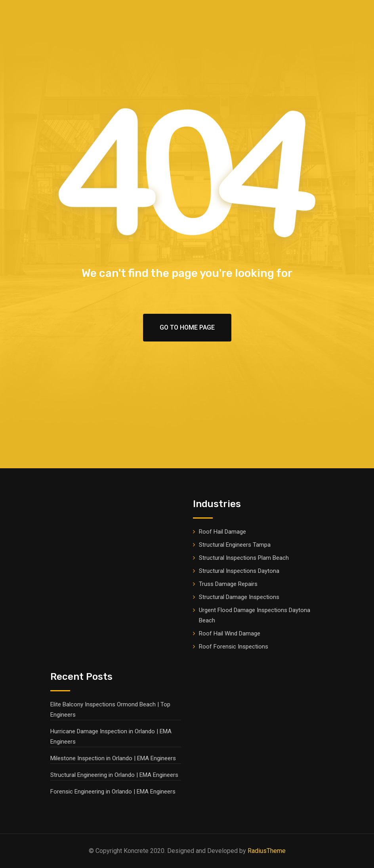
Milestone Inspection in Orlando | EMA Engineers (113, 758)
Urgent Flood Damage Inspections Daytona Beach (255, 615)
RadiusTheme (267, 851)
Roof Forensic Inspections (234, 647)
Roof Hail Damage (222, 532)
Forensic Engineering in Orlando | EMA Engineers (113, 792)
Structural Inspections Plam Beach (244, 558)
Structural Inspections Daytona (239, 571)
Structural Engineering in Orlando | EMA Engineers (114, 775)
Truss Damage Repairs (228, 584)
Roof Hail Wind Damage (230, 633)
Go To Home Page (187, 327)
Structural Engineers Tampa (235, 545)
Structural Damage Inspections (239, 597)
